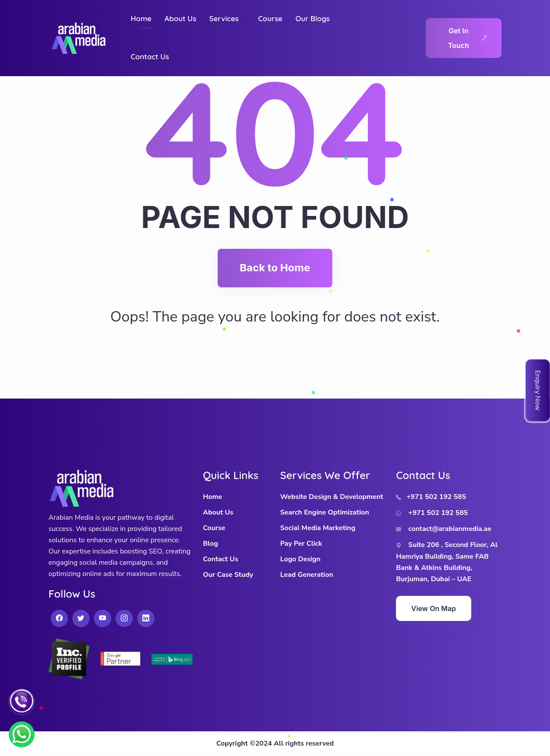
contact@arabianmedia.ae (444, 529)
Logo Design (301, 559)
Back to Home (275, 268)
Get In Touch (467, 38)
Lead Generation (307, 575)
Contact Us (220, 559)
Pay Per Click (301, 544)
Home (212, 497)
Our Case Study (228, 575)
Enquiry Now (538, 390)
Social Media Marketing (318, 528)
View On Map (433, 608)
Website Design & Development (332, 497)
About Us (218, 512)
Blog (211, 544)
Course (214, 528)
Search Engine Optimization (325, 512)
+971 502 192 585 (431, 497)
